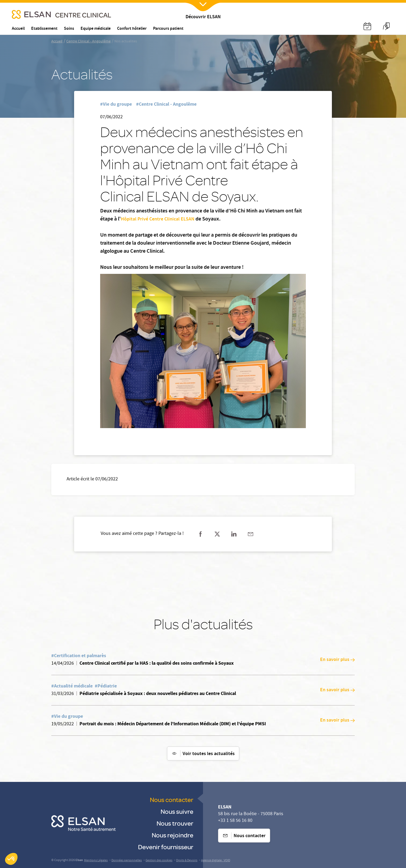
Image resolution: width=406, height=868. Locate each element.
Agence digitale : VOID (216, 861)
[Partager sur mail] (251, 534)
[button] (11, 859)
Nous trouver (175, 823)
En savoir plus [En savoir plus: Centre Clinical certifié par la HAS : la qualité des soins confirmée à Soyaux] (337, 660)
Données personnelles (127, 861)
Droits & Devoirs (187, 861)
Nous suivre (177, 811)
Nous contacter (172, 799)
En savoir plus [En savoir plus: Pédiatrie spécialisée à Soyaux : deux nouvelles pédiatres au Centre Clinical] (337, 690)
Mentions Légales (96, 861)
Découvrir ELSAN (203, 17)
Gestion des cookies (159, 861)
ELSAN (188, 219)
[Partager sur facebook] (201, 534)
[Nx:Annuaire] (367, 26)
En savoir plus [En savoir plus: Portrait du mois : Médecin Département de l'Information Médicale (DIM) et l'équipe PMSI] (337, 720)
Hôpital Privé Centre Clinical (150, 219)
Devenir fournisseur (166, 847)
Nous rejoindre (173, 835)
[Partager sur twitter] (217, 534)
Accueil (57, 42)
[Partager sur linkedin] (234, 534)
